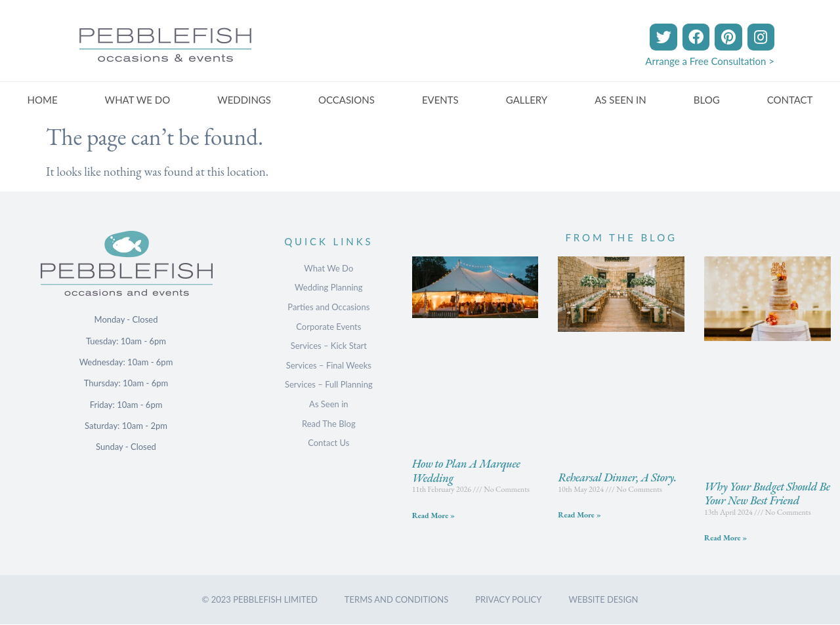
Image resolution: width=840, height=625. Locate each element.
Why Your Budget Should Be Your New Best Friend (767, 494)
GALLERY (527, 100)
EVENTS (440, 100)
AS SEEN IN (620, 100)
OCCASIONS (346, 100)
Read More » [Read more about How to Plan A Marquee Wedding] (433, 515)
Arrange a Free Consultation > (710, 61)
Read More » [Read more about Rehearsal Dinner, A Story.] (579, 515)
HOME (43, 100)
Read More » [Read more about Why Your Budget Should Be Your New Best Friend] (725, 538)
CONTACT (790, 100)
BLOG (707, 100)
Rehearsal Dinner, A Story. (617, 477)
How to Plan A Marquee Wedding (466, 471)
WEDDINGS (244, 100)
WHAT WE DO (138, 100)
